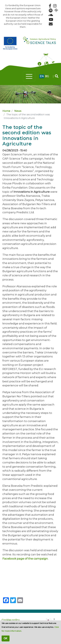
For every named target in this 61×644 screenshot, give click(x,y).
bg (47, 76)
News (18, 111)
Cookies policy (11, 620)
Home (6, 111)
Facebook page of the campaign (25, 559)
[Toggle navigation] (29, 76)
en (42, 76)
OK (6, 638)
